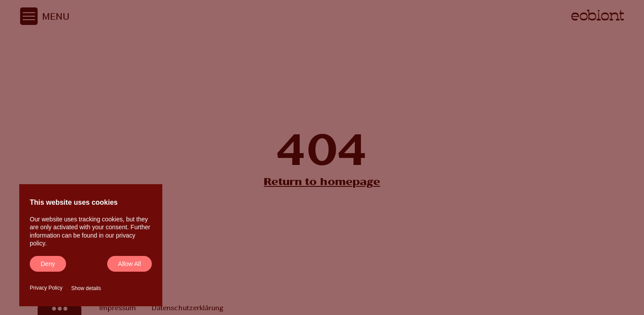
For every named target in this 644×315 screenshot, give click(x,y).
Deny (48, 264)
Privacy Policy (46, 288)
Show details (86, 288)
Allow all (129, 264)
